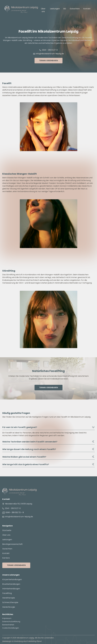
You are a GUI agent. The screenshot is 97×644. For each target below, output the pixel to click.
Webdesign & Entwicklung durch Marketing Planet (22, 641)
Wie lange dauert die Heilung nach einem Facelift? (48, 449)
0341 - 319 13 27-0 (48, 50)
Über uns (43, 10)
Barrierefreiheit (8, 625)
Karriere (6, 558)
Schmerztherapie (10, 602)
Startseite (7, 530)
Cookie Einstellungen (11, 628)
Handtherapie (9, 598)
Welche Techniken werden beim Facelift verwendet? (48, 442)
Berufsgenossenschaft (12, 544)
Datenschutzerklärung (11, 622)
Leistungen (55, 9)
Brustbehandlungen (11, 584)
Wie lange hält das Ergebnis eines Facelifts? (48, 464)
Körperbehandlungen (12, 579)
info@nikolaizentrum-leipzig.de (49, 54)
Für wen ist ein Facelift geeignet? (48, 427)
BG (65, 9)
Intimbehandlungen (11, 589)
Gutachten (75, 9)
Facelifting (7, 593)
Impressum (7, 618)
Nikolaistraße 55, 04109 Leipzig (17, 504)
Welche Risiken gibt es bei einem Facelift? (48, 457)
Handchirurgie (9, 607)
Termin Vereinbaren (48, 61)
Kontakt (87, 9)
